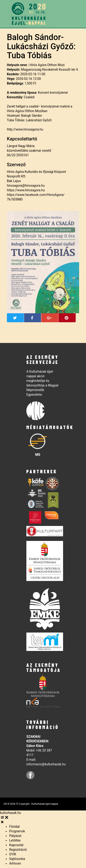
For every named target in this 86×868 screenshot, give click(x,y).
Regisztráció (18, 850)
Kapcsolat (16, 845)
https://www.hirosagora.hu (26, 190)
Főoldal (14, 827)
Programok (17, 831)
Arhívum (15, 863)
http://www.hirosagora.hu (25, 129)
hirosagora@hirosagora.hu (26, 186)
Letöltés (15, 840)
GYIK (13, 854)
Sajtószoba (17, 859)
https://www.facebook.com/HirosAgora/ (36, 195)
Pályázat (15, 836)
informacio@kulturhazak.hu (46, 764)
